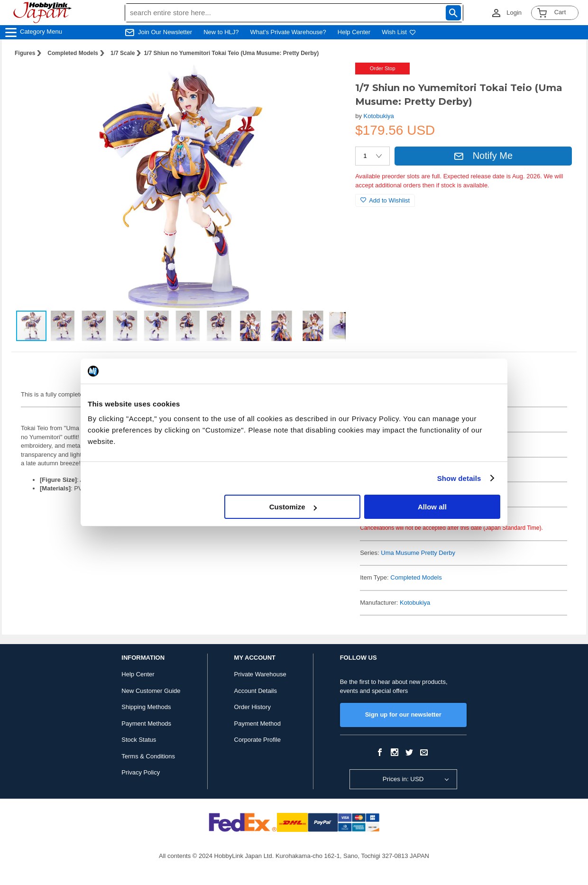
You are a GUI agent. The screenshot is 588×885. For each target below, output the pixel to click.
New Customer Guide (151, 691)
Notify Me (483, 156)
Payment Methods (146, 724)
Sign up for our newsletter (403, 714)
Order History (253, 707)
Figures (25, 53)
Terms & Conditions (148, 756)
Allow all (432, 507)
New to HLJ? (221, 32)
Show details (459, 478)
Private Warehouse (260, 674)
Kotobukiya (379, 116)
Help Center (354, 32)
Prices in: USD (403, 779)
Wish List (399, 32)
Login (514, 13)
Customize (293, 507)
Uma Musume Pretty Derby (418, 553)
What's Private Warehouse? (288, 32)
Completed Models (73, 53)
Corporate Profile (257, 740)
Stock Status (139, 740)
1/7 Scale (123, 53)
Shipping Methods (146, 707)
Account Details (256, 691)
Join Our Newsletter (165, 32)
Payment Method (257, 724)
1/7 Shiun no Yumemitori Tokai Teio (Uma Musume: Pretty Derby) (231, 53)
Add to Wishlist (385, 200)
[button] (329, 80)
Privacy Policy (141, 772)
